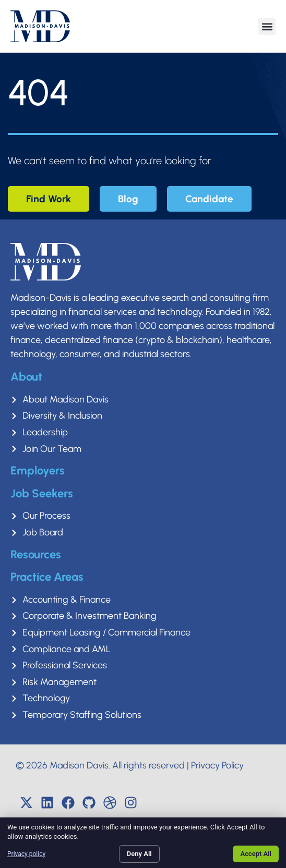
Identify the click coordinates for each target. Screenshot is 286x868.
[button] (267, 26)
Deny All (139, 854)
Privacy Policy (217, 765)
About (26, 377)
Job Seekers (42, 493)
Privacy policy (26, 854)
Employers (38, 470)
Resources (36, 554)
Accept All (256, 854)
